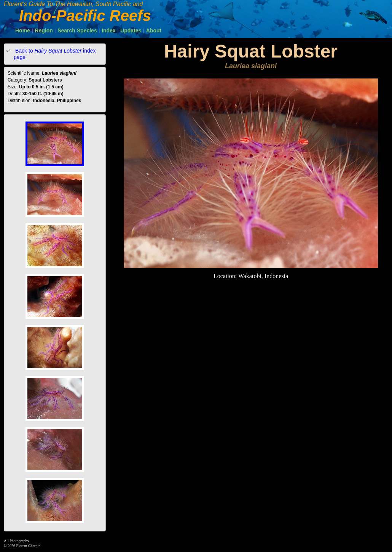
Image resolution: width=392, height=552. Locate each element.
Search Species (77, 30)
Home (23, 30)
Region (44, 30)
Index (109, 30)
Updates (131, 30)
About (154, 30)
